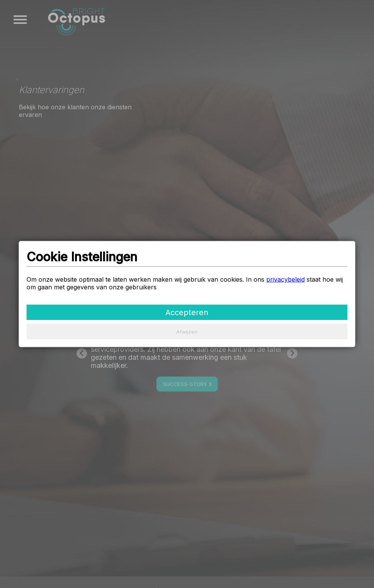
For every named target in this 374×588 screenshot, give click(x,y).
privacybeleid (286, 279)
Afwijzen (187, 331)
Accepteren (187, 312)
